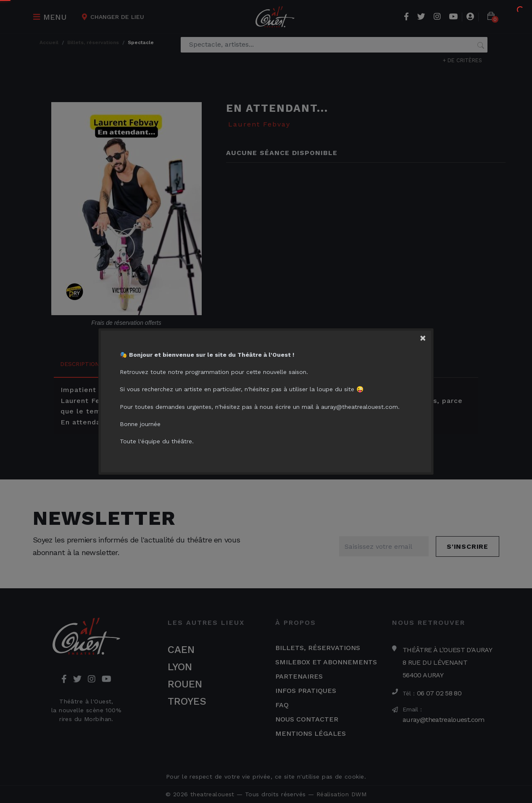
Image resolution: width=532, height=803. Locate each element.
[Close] (426, 336)
